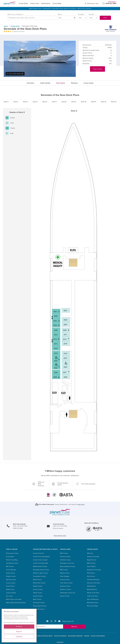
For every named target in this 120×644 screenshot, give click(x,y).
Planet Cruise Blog (12, 560)
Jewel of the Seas (93, 596)
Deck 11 (94, 102)
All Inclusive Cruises (12, 553)
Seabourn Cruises (66, 589)
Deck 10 (84, 102)
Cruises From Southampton (41, 557)
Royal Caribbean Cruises (68, 566)
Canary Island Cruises (40, 606)
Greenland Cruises (39, 603)
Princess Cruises (65, 557)
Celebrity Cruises (65, 560)
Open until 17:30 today (60, 526)
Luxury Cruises (11, 583)
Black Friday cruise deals (14, 599)
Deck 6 (45, 102)
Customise (60, 642)
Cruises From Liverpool (40, 560)
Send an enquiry (58, 528)
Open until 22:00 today (20, 526)
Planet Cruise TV (68, 621)
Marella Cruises (65, 573)
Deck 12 (103, 102)
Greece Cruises (38, 589)
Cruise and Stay (11, 593)
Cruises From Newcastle (41, 563)
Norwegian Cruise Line (67, 563)
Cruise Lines (35, 3)
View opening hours (60, 536)
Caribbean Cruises (39, 609)
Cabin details (45, 83)
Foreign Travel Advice (98, 636)
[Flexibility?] (83, 18)
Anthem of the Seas (93, 557)
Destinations (46, 3)
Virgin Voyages (65, 576)
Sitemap (87, 636)
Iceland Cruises (38, 596)
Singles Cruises (11, 576)
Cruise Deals (23, 3)
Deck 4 (25, 102)
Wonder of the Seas (93, 593)
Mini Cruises (10, 566)
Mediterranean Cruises (40, 566)
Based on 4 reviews (19, 31)
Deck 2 (6, 102)
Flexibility (81, 14)
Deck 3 (16, 102)
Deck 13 (114, 102)
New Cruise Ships (93, 606)
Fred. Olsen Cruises (66, 583)
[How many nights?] (94, 18)
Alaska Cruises (38, 586)
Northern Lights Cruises (40, 573)
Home (6, 26)
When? (60, 14)
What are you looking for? (15, 14)
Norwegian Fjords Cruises (41, 570)
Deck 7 (54, 102)
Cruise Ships (57, 3)
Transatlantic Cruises (40, 576)
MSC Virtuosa (91, 563)
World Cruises (37, 580)
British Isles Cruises (39, 583)
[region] (19, 626)
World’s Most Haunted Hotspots (16, 603)
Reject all (19, 632)
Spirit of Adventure (93, 599)
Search (105, 18)
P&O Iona (90, 553)
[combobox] (32, 18)
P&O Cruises (64, 553)
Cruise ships (15, 26)
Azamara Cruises (65, 586)
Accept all (19, 627)
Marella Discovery (93, 603)
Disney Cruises (65, 596)
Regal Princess (92, 560)
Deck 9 (74, 102)
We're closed (112, 2)
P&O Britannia (91, 586)
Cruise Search (10, 586)
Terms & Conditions (60, 636)
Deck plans (61, 83)
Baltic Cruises (37, 599)
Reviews (74, 83)
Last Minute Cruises (12, 563)
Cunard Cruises (65, 580)
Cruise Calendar (11, 570)
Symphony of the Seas (94, 570)
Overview (30, 83)
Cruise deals (88, 83)
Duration (91, 14)
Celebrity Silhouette (93, 580)
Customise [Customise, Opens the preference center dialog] (19, 637)
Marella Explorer (92, 589)
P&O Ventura (91, 573)
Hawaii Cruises (38, 593)
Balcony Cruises (11, 580)
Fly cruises (9, 596)
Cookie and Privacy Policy (44, 636)
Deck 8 (64, 102)
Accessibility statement (75, 636)
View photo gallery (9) (15, 74)
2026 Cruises (10, 589)
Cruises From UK (38, 553)
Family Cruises (11, 573)
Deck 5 (35, 102)
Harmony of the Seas (94, 583)
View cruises (98, 69)
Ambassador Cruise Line (68, 593)
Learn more (81, 504)
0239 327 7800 (111, 3)
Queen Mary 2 (91, 566)
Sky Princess (91, 576)
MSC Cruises (64, 570)
